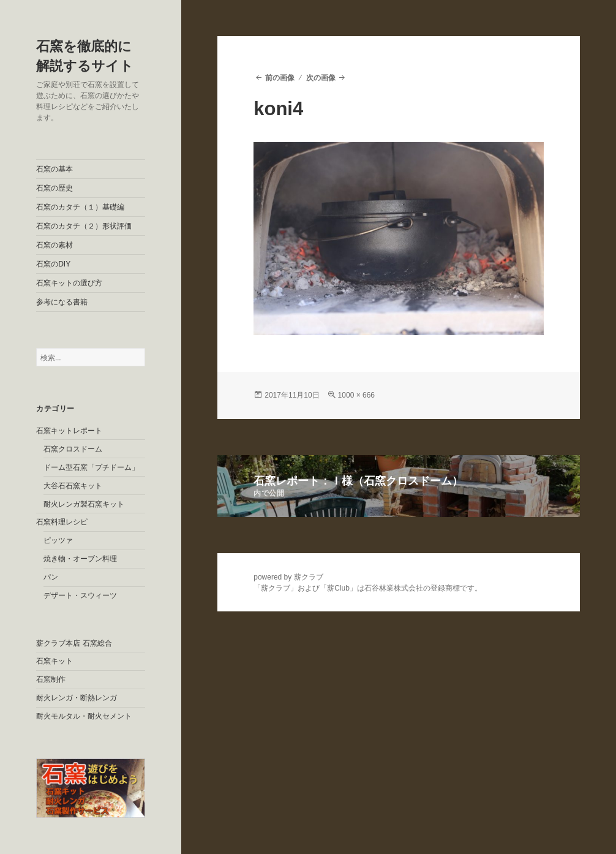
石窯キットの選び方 (69, 283)
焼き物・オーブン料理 (80, 559)
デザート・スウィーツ (80, 595)
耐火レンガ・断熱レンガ (77, 698)
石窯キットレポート (69, 431)
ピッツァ (58, 540)
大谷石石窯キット (73, 486)
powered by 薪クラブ (288, 577)
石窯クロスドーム (73, 449)
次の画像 (321, 78)
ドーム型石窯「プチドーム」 (91, 467)
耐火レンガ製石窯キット (84, 504)
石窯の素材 (54, 245)
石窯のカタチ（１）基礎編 (80, 207)
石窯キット (54, 661)
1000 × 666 (356, 395)
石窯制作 (51, 679)
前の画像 (280, 78)
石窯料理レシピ (62, 522)
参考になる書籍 (62, 302)
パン (51, 577)
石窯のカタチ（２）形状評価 (84, 226)
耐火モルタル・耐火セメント (84, 716)
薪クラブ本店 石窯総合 (74, 643)
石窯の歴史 (54, 188)
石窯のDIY (53, 264)
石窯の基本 (54, 169)
